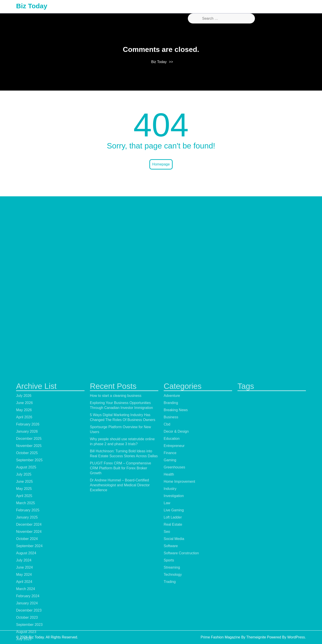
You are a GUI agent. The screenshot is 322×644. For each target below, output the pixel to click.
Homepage (161, 164)
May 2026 (24, 594)
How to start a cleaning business (116, 580)
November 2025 (29, 630)
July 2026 (24, 580)
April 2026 (24, 601)
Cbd (167, 609)
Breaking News (176, 594)
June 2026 (24, 587)
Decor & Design (176, 616)
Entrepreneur (174, 630)
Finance (170, 637)
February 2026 (28, 609)
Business (171, 601)
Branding (171, 587)
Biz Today (32, 6)
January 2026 (27, 616)
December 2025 (29, 623)
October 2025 (27, 637)
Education (172, 623)
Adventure (172, 580)
